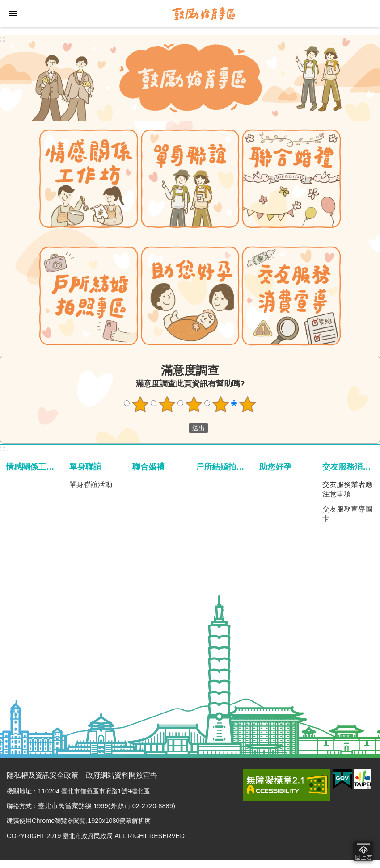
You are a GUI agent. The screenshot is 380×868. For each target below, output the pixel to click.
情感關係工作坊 (34, 467)
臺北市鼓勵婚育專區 (203, 13)
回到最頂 (363, 851)
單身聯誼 (85, 467)
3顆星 (194, 404)
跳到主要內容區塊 (5, 5)
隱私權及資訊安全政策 (42, 775)
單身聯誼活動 (91, 484)
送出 (180, 428)
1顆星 (140, 404)
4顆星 (221, 404)
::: (3, 39)
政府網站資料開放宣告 (122, 775)
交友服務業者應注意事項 (347, 489)
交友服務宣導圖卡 (347, 514)
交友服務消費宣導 (350, 467)
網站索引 (13, 13)
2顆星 (167, 404)
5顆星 (248, 404)
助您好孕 (275, 467)
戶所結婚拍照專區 (224, 467)
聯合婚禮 (148, 467)
